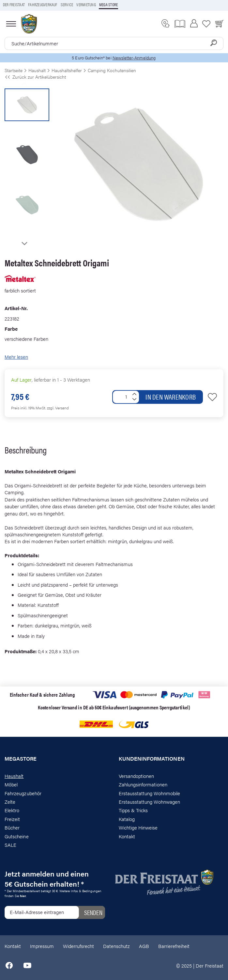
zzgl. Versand (58, 408)
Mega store (108, 5)
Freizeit (12, 819)
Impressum (42, 946)
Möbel (11, 784)
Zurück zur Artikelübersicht (35, 77)
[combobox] (114, 43)
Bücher (12, 827)
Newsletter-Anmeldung (134, 58)
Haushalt (14, 776)
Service (67, 5)
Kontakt (127, 836)
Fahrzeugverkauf (43, 5)
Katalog (127, 819)
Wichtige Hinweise (138, 827)
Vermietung (86, 5)
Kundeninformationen (152, 759)
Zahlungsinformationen (143, 784)
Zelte (10, 802)
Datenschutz (116, 946)
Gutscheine (17, 836)
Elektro (12, 810)
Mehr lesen (16, 357)
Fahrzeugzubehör (23, 793)
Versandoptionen (137, 776)
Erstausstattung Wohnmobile (150, 793)
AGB (144, 946)
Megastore (21, 759)
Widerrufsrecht (78, 946)
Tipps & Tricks (133, 810)
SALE (10, 845)
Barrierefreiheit (174, 946)
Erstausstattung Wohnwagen (150, 802)
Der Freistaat (14, 5)
